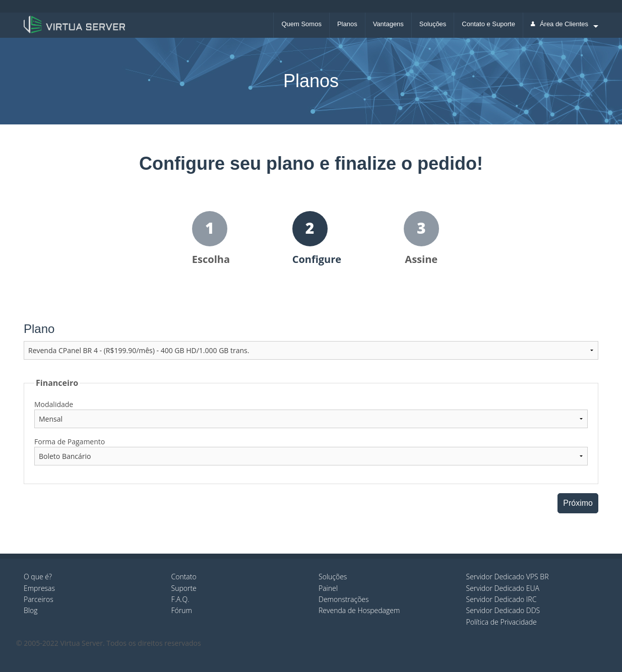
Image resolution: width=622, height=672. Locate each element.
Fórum (182, 610)
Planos (347, 24)
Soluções (433, 24)
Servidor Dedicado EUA (503, 588)
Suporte (184, 588)
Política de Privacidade (502, 622)
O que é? (38, 577)
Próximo (578, 503)
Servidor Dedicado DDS (503, 610)
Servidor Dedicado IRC (502, 599)
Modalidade (54, 404)
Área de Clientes (559, 24)
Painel (328, 588)
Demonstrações (344, 599)
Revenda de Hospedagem (359, 610)
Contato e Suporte (488, 24)
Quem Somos (301, 24)
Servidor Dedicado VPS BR (508, 577)
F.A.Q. (180, 599)
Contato (184, 577)
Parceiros (39, 599)
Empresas (39, 588)
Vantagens (388, 24)
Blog (30, 610)
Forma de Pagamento (70, 442)
